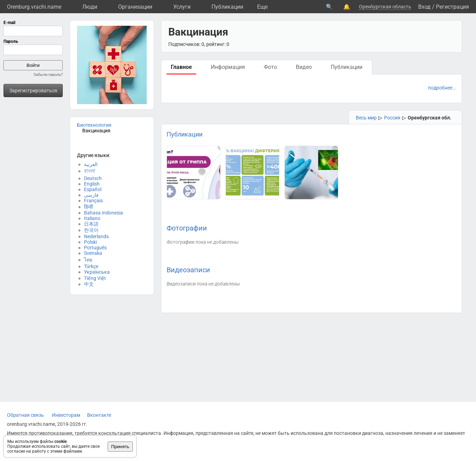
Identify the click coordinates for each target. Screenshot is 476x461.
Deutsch (93, 178)
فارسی (91, 195)
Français (93, 201)
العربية (91, 164)
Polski (90, 242)
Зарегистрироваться (33, 91)
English (92, 184)
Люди (90, 7)
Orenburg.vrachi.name (34, 7)
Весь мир (366, 118)
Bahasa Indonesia (103, 213)
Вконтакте (99, 415)
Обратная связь (25, 415)
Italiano (92, 218)
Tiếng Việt (95, 278)
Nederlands (96, 236)
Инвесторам (66, 415)
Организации (135, 7)
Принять (120, 447)
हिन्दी (89, 207)
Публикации (227, 7)
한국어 (91, 230)
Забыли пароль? (48, 75)
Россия (392, 118)
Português (95, 248)
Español (93, 189)
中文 (89, 284)
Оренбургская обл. (429, 118)
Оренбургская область (385, 7)
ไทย (88, 260)
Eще (262, 7)
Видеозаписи (188, 270)
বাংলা (90, 171)
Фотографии (187, 228)
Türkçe (91, 266)
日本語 (91, 224)
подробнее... (442, 88)
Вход (424, 7)
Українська (97, 272)
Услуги (182, 7)
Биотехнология (94, 125)
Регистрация (452, 7)
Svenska (93, 253)
